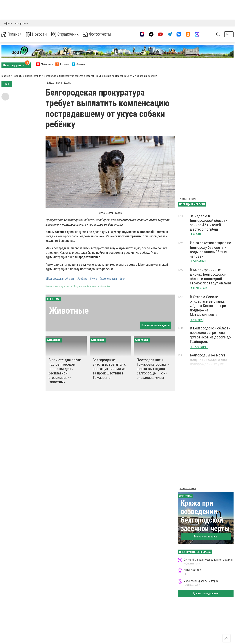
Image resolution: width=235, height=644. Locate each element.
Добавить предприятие (206, 593)
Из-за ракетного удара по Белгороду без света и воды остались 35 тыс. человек (210, 250)
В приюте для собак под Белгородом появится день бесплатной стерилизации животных (65, 371)
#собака (82, 279)
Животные (69, 311)
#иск (122, 279)
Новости (36, 34)
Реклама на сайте (188, 199)
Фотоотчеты (97, 34)
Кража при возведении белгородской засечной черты (205, 516)
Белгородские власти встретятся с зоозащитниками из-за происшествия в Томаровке (110, 369)
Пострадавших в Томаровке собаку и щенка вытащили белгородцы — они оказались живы (153, 369)
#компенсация (108, 279)
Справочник (65, 34)
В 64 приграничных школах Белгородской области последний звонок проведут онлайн (210, 277)
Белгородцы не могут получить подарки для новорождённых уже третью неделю (208, 362)
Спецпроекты (21, 23)
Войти (229, 34)
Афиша (8, 23)
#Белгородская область (60, 279)
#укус (93, 279)
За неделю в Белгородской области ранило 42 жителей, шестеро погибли (209, 223)
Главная (12, 34)
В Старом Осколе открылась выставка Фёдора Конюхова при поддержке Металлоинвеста (208, 306)
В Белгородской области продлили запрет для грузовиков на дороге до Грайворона (210, 335)
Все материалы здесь (156, 325)
